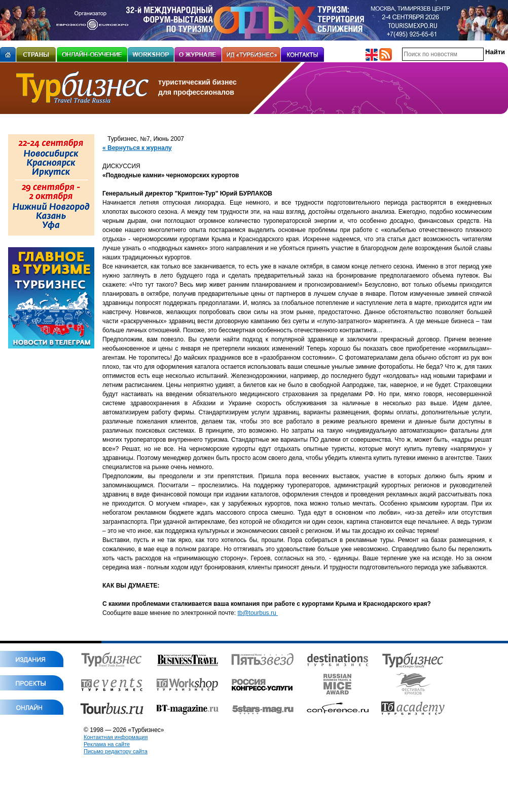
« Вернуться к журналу (137, 148)
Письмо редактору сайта (116, 751)
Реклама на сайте (107, 744)
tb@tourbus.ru (258, 613)
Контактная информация (116, 737)
